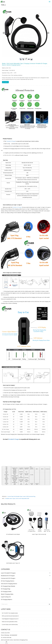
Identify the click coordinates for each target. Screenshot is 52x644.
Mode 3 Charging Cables (7, 594)
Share (6, 642)
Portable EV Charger (11, 141)
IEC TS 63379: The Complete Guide (10, 613)
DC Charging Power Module (8, 586)
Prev (4, 33)
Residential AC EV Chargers (8, 576)
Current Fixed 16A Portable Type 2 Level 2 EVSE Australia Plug (21, 496)
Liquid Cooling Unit (6, 597)
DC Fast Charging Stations (8, 581)
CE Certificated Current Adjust (13, 534)
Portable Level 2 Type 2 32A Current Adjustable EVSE (17, 498)
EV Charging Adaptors (7, 599)
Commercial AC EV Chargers (8, 578)
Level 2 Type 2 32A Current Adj (39, 534)
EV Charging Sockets (6, 592)
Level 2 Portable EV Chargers (8, 573)
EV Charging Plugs (6, 589)
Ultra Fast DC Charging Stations (9, 584)
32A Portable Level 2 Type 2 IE (13, 563)
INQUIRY (5, 82)
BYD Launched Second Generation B (10, 616)
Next (48, 33)
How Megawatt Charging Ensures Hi (10, 619)
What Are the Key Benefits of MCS (10, 622)
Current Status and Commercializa (10, 624)
